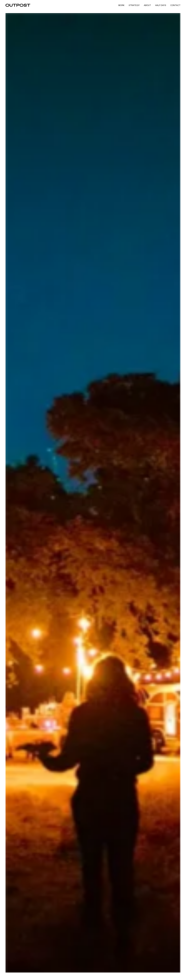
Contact (175, 5)
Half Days (161, 5)
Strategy (134, 5)
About (147, 5)
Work (121, 5)
